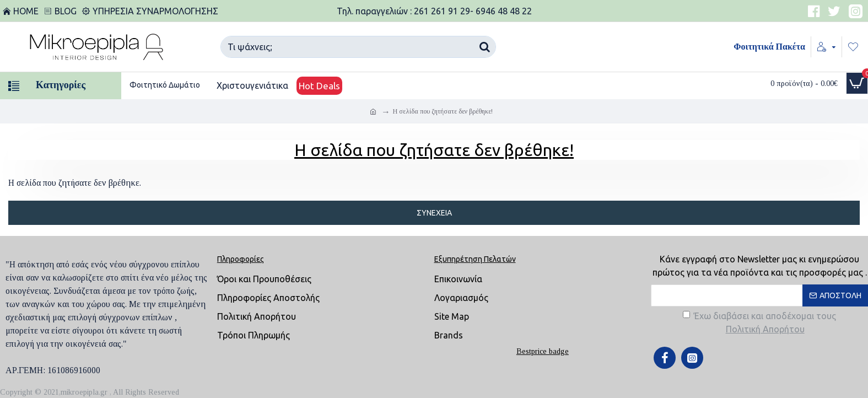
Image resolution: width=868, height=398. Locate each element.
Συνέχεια (434, 213)
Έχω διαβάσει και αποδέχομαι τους (759, 323)
